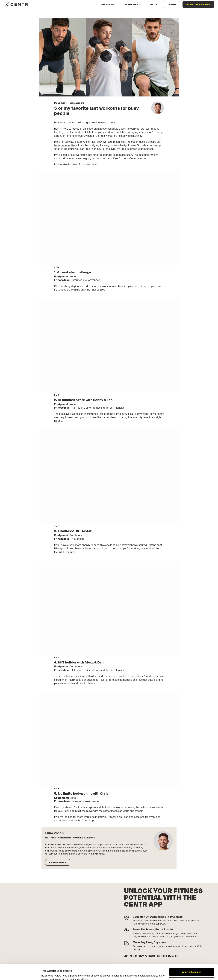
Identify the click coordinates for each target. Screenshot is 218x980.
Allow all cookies (192, 958)
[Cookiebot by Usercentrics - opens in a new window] (20, 974)
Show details (49, 974)
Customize (192, 967)
